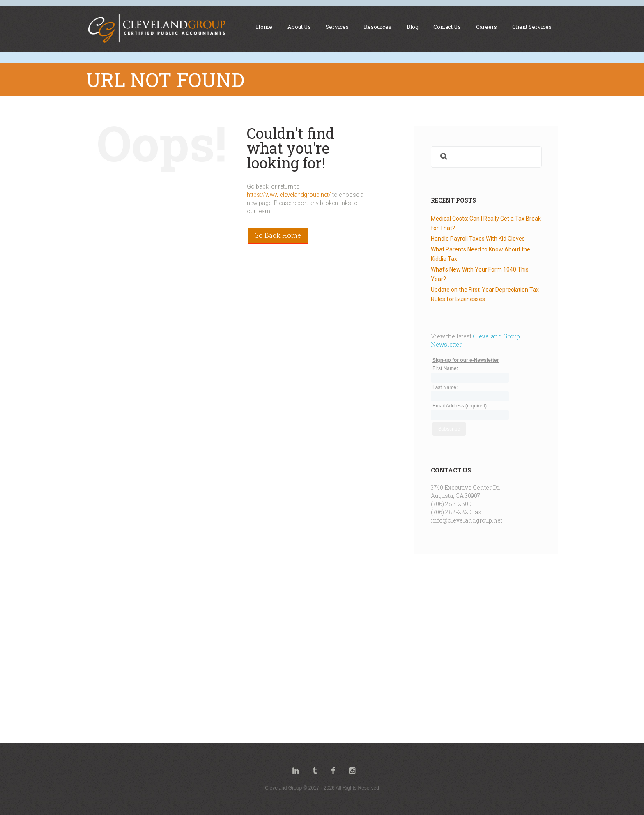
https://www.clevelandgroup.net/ (289, 195)
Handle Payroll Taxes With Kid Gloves (478, 239)
